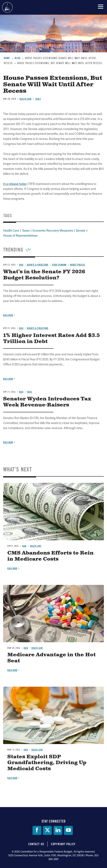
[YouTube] (68, 830)
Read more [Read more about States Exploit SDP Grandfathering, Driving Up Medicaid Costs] (12, 778)
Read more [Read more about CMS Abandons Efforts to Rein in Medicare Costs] (12, 568)
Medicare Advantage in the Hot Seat (52, 658)
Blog (24, 546)
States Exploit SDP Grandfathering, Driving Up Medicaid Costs (47, 763)
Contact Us (36, 844)
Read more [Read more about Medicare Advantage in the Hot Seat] (12, 670)
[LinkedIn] (58, 830)
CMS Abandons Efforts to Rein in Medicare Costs (50, 556)
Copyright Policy (63, 844)
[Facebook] (37, 830)
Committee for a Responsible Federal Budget (7, 7)
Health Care (36, 546)
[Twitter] (47, 830)
